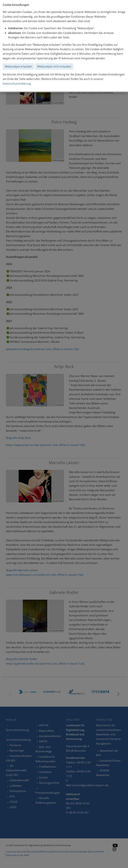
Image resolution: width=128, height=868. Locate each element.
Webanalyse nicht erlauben (54, 66)
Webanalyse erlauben (18, 66)
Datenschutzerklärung (17, 84)
